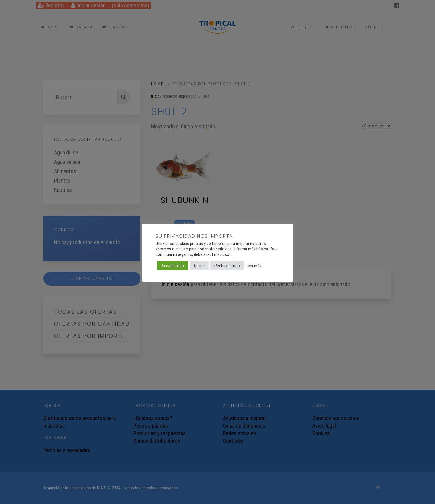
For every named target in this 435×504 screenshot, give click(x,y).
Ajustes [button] (199, 266)
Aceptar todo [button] (173, 266)
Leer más (254, 266)
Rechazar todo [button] (227, 266)
